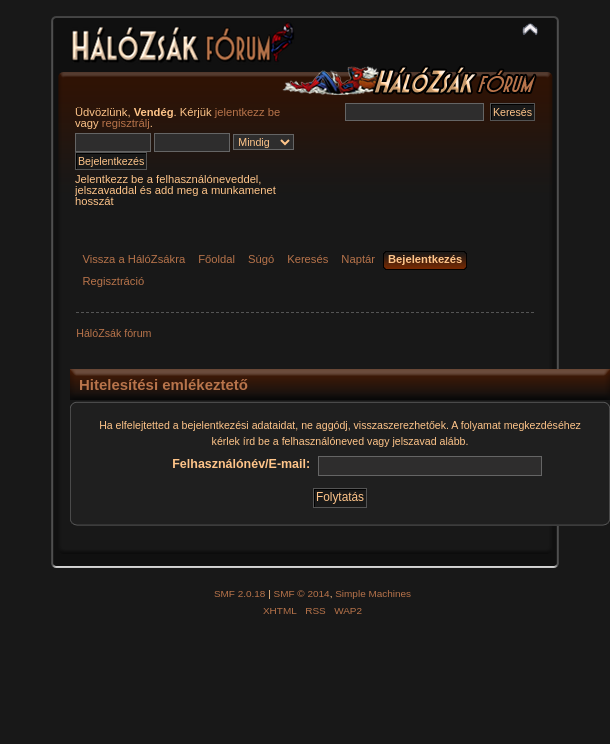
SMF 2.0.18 (240, 593)
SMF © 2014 (302, 593)
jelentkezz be (247, 112)
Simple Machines (373, 593)
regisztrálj (126, 123)
